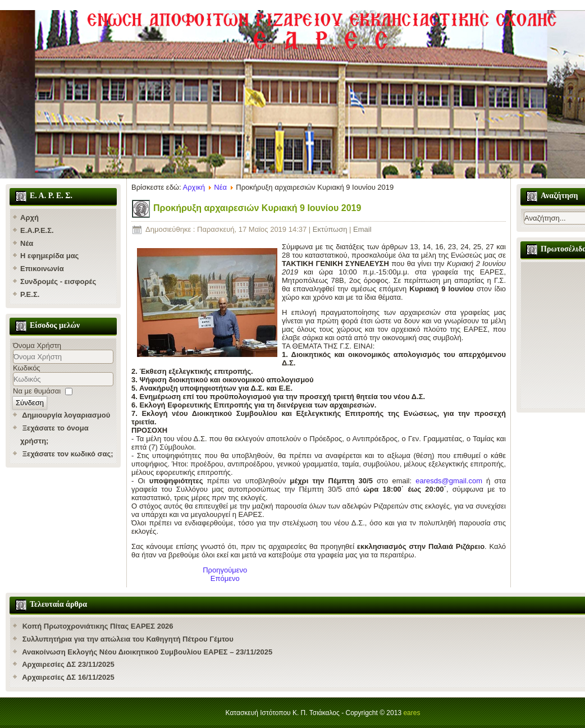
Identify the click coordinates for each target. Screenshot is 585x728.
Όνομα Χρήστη (37, 345)
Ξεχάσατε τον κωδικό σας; (68, 454)
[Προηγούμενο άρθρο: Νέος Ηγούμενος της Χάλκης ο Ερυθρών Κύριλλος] (225, 570)
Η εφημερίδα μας (49, 256)
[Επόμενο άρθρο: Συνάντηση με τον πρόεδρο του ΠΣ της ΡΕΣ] (225, 578)
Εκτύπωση (331, 229)
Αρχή (29, 218)
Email (362, 229)
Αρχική (194, 187)
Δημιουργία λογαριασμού (66, 415)
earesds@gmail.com (449, 481)
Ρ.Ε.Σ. (30, 294)
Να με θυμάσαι (37, 391)
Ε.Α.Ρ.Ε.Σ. (37, 230)
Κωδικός (27, 368)
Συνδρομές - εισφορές (58, 281)
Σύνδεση (30, 403)
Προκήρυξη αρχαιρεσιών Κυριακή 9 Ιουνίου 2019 (257, 208)
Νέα (27, 243)
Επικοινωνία (42, 269)
